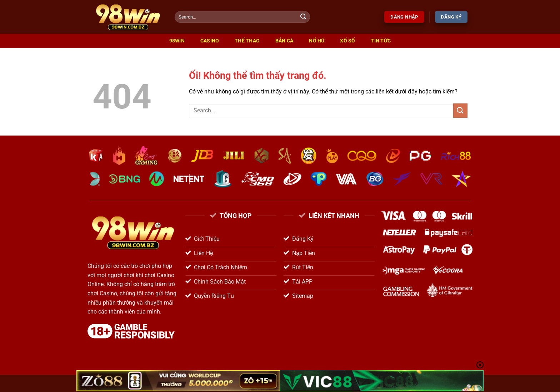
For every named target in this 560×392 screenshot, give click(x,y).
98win (177, 41)
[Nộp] (304, 17)
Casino (210, 41)
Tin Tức (381, 41)
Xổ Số (347, 41)
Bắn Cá (284, 41)
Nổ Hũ (317, 41)
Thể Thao (247, 41)
